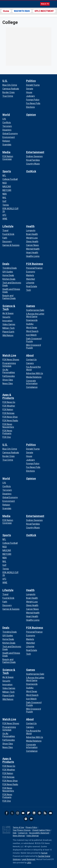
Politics (31, 81)
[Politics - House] (29, 92)
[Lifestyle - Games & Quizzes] (11, 245)
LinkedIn (34, 813)
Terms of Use (18, 827)
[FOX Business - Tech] (28, 290)
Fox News (11, 4)
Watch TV (45, 4)
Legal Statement (28, 859)
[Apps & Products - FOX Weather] (9, 406)
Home (6, 11)
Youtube (23, 813)
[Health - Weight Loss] (32, 238)
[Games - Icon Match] (31, 335)
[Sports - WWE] (5, 219)
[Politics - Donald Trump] (33, 85)
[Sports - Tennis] (6, 205)
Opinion (31, 115)
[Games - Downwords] (32, 320)
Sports (7, 171)
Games (31, 306)
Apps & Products (8, 396)
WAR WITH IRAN (22, 11)
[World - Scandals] (7, 145)
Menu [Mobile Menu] (53, 4)
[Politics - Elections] (30, 107)
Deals (6, 264)
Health (30, 226)
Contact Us (23, 833)
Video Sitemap (33, 836)
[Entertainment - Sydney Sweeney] (34, 156)
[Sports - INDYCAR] (7, 190)
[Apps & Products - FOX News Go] (9, 402)
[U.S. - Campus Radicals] (11, 89)
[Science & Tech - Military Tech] (9, 328)
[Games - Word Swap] (32, 328)
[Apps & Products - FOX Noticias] (8, 413)
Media (6, 152)
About (30, 355)
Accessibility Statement (39, 833)
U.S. (5, 81)
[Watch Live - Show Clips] (8, 380)
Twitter (12, 813)
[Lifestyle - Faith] (5, 238)
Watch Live (9, 355)
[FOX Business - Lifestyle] (30, 283)
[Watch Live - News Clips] (8, 383)
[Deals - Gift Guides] (8, 272)
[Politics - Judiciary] (30, 96)
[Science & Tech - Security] (6, 317)
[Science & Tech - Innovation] (7, 321)
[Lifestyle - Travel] (5, 230)
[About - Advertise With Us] (35, 373)
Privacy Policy (31, 827)
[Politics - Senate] (30, 89)
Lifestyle (8, 226)
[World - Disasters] (7, 130)
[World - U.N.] (4, 119)
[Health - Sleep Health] (32, 242)
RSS (45, 813)
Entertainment (35, 152)
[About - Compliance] (32, 387)
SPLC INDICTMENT (44, 11)
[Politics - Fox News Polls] (33, 103)
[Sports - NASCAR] (7, 187)
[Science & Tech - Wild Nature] (8, 335)
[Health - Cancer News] (32, 245)
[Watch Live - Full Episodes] (9, 376)
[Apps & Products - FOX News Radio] (10, 421)
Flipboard (29, 813)
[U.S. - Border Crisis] (9, 92)
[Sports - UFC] (4, 215)
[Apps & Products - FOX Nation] (8, 409)
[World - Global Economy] (10, 134)
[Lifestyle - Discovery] (7, 242)
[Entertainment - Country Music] (33, 164)
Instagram (18, 813)
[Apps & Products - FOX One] (7, 437)
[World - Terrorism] (7, 126)
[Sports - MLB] (5, 183)
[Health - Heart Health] (32, 253)
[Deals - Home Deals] (8, 275)
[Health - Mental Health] (33, 249)
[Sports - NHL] (4, 198)
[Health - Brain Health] (32, 234)
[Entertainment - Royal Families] (33, 160)
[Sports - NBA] (5, 194)
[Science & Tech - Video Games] (9, 324)
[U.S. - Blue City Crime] (10, 85)
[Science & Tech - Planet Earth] (8, 332)
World (6, 115)
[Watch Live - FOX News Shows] (11, 360)
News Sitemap (19, 836)
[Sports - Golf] (4, 201)
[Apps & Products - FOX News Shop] (10, 417)
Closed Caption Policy (41, 830)
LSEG (29, 863)
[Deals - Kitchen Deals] (9, 279)
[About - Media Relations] (34, 377)
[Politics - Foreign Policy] (33, 100)
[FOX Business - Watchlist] (31, 279)
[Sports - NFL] (4, 175)
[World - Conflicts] (7, 123)
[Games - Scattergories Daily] (35, 310)
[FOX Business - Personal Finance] (34, 268)
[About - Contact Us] (31, 360)
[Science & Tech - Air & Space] (8, 313)
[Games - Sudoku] (30, 324)
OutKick (31, 171)
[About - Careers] (30, 363)
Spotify (26, 819)
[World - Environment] (9, 137)
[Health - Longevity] (31, 230)
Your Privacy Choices (22, 830)
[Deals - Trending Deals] (10, 268)
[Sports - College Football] (10, 179)
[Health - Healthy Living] (33, 256)
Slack (40, 813)
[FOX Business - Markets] (30, 275)
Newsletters (50, 813)
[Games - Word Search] (32, 331)
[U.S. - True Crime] (8, 96)
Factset (44, 853)
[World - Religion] (6, 141)
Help (15, 833)
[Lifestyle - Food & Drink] (8, 234)
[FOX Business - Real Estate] (32, 286)
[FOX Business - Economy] (31, 272)
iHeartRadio (31, 819)
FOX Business (35, 264)
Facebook (7, 813)
